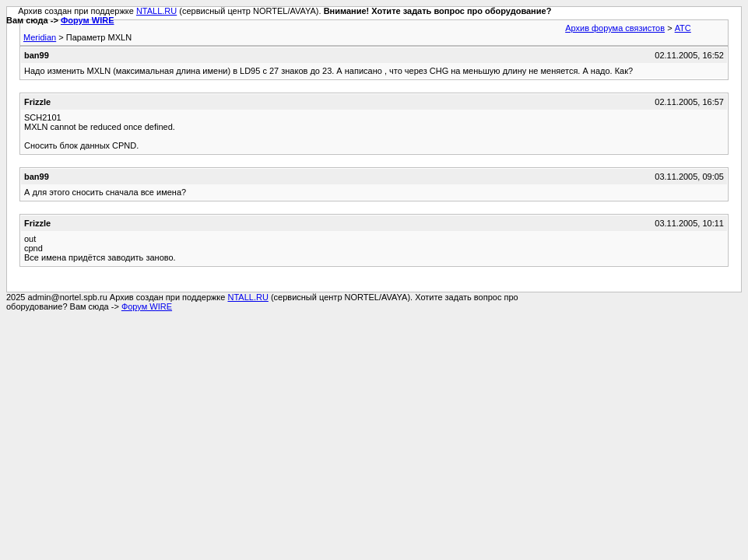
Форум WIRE (88, 20)
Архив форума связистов (615, 28)
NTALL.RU (156, 11)
